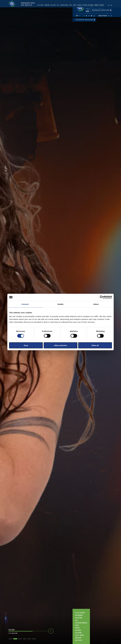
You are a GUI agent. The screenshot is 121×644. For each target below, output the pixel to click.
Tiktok (94, 16)
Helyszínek (79, 618)
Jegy (77, 620)
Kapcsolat (79, 640)
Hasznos (78, 630)
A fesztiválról (80, 613)
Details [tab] (60, 304)
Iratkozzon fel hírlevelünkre (84, 20)
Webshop (78, 638)
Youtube (86, 16)
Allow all (95, 345)
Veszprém (78, 633)
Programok (79, 615)
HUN (77, 16)
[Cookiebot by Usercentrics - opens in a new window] (102, 297)
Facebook (84, 16)
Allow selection (60, 345)
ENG (80, 16)
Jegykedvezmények (81, 623)
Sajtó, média (79, 635)
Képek (77, 625)
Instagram (92, 16)
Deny (26, 345)
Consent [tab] (25, 304)
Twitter (89, 16)
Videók (77, 628)
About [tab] (96, 304)
